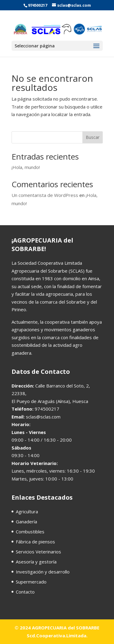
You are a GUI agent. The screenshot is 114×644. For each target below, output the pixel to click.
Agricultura (27, 511)
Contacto (25, 592)
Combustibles (30, 532)
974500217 (38, 5)
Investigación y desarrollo (43, 572)
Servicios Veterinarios (38, 552)
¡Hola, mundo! (26, 167)
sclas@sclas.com (43, 417)
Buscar (93, 137)
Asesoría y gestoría (36, 562)
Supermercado (31, 582)
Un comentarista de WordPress (45, 195)
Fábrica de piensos (35, 542)
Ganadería (26, 522)
